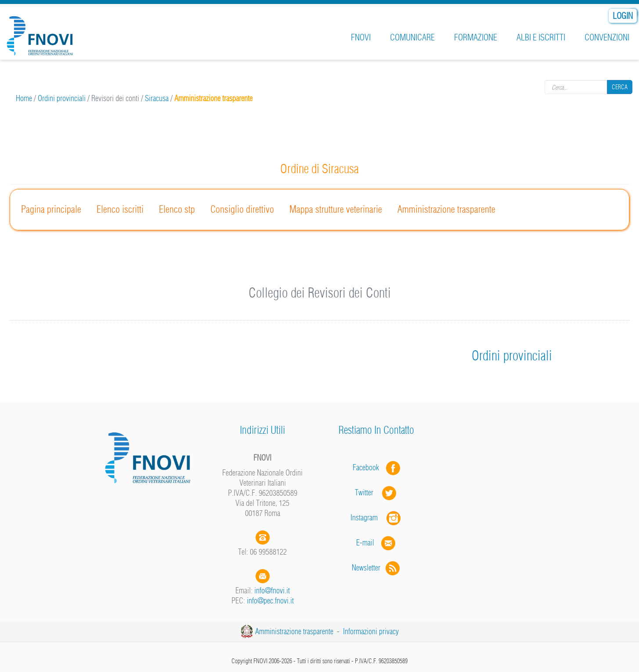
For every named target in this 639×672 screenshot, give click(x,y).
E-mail (365, 543)
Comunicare (412, 37)
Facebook (368, 467)
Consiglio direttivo (242, 209)
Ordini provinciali (62, 98)
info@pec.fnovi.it (270, 601)
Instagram (376, 518)
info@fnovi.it (272, 590)
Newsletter (377, 568)
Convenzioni (607, 37)
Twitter (376, 492)
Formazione (476, 37)
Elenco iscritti (120, 209)
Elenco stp (177, 209)
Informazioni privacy (371, 631)
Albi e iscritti (541, 37)
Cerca (620, 87)
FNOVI (361, 37)
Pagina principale (51, 209)
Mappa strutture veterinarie (336, 209)
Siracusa (157, 98)
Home (24, 98)
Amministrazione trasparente (446, 209)
